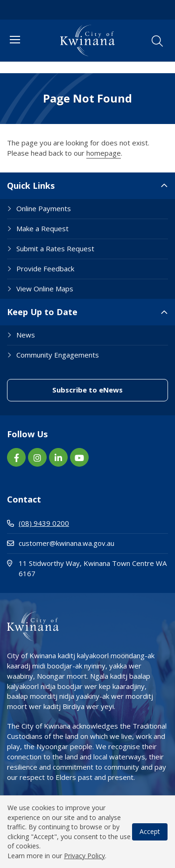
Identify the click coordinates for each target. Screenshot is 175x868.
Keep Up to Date (42, 312)
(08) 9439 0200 (38, 523)
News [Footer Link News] (26, 335)
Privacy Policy (84, 856)
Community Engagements (58, 355)
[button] (157, 41)
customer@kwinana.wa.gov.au (61, 543)
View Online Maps (45, 289)
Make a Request (42, 228)
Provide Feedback (45, 269)
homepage (104, 153)
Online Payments (44, 208)
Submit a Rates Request (55, 248)
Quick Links (31, 186)
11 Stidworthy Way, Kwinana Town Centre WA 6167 (87, 568)
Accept (150, 831)
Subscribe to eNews (87, 390)
